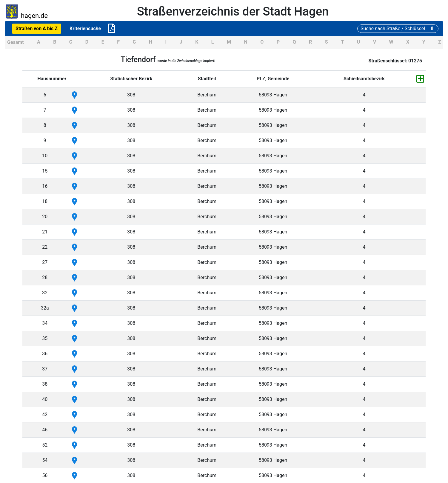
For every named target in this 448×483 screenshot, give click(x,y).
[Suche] (398, 29)
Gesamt (16, 42)
